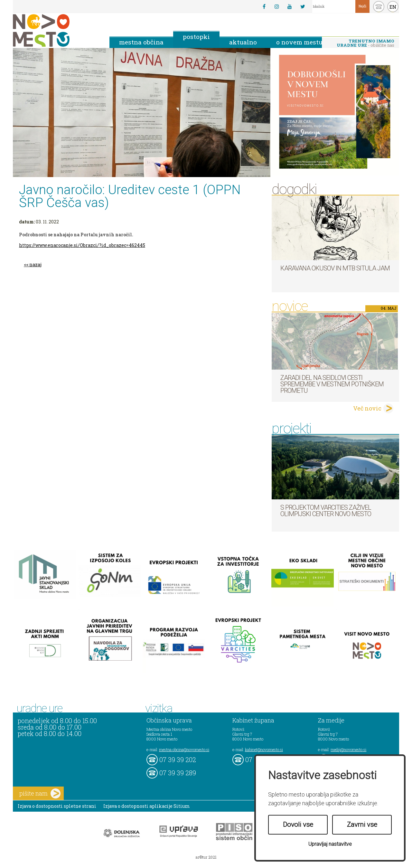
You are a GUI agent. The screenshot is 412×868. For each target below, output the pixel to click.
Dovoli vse (298, 825)
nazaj (35, 264)
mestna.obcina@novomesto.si (184, 750)
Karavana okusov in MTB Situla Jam (335, 268)
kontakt (379, 7)
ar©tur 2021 (206, 857)
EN (393, 7)
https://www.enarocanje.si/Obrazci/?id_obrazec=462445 (82, 245)
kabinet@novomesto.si (264, 750)
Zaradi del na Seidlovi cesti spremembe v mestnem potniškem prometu (332, 384)
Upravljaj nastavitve (330, 844)
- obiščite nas (365, 43)
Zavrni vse (362, 825)
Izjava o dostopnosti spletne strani (57, 806)
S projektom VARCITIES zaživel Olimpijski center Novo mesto (326, 511)
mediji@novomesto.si (348, 750)
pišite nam (40, 793)
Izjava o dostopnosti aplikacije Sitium (147, 806)
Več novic (367, 408)
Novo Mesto (56, 30)
